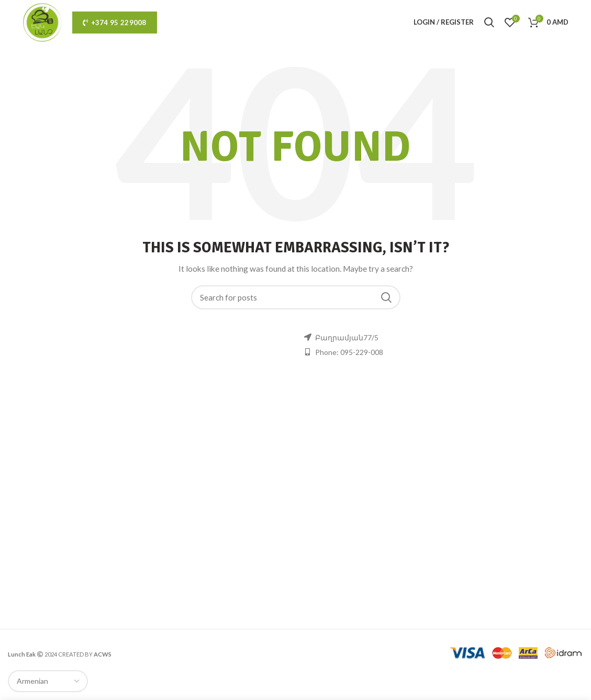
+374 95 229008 (115, 23)
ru (334, 22)
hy (317, 22)
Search (386, 297)
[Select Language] (48, 681)
